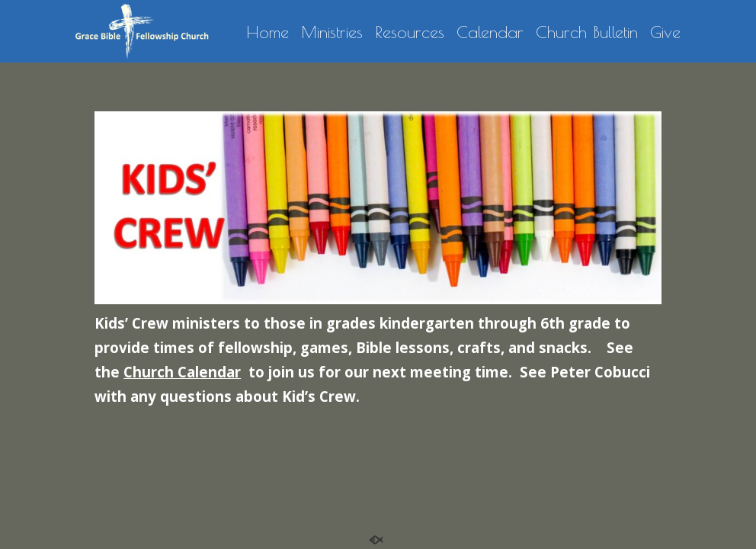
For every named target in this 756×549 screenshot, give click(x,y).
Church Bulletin (587, 33)
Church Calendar (182, 372)
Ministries (332, 33)
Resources (410, 33)
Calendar (490, 33)
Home (267, 33)
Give (665, 33)
